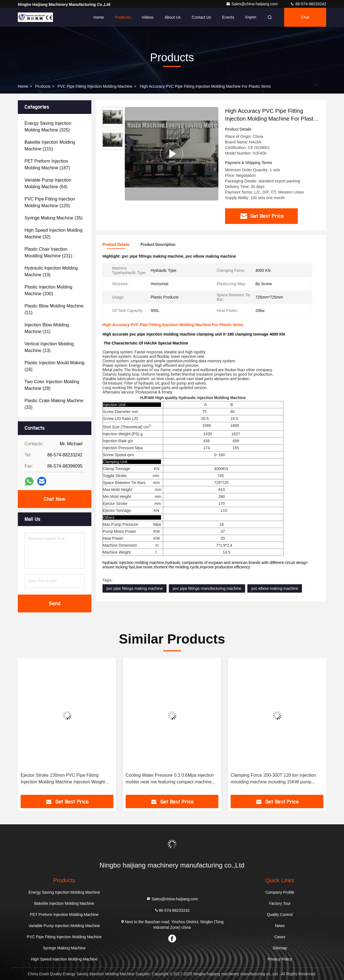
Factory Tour (280, 903)
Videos (147, 17)
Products (123, 17)
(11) (54, 309)
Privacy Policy (280, 959)
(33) (54, 404)
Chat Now (54, 499)
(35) (53, 218)
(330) (48, 290)
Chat (305, 17)
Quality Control (280, 915)
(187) (47, 164)
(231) (48, 252)
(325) (48, 127)
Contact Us (202, 17)
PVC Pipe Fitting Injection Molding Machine (95, 86)
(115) (50, 146)
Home (99, 17)
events (228, 17)
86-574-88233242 (308, 4)
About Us (173, 17)
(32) (53, 234)
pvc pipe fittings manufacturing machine (207, 588)
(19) (51, 271)
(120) (50, 202)
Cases (280, 937)
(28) (52, 385)
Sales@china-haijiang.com (252, 4)
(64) (48, 183)
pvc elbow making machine (275, 588)
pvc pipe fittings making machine (135, 588)
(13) (49, 347)
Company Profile (280, 892)
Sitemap (280, 948)
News (280, 926)
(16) (54, 366)
